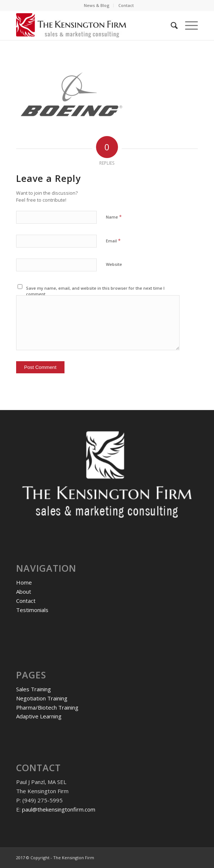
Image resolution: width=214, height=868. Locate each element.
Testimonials (32, 610)
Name (114, 217)
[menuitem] (97, 6)
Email (113, 241)
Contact (126, 5)
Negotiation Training (42, 698)
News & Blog (97, 5)
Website (114, 264)
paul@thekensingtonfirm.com (59, 809)
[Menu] (188, 25)
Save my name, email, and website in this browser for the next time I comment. (95, 291)
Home (24, 582)
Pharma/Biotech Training (47, 707)
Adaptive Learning (39, 716)
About (24, 592)
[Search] (171, 25)
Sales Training (34, 689)
